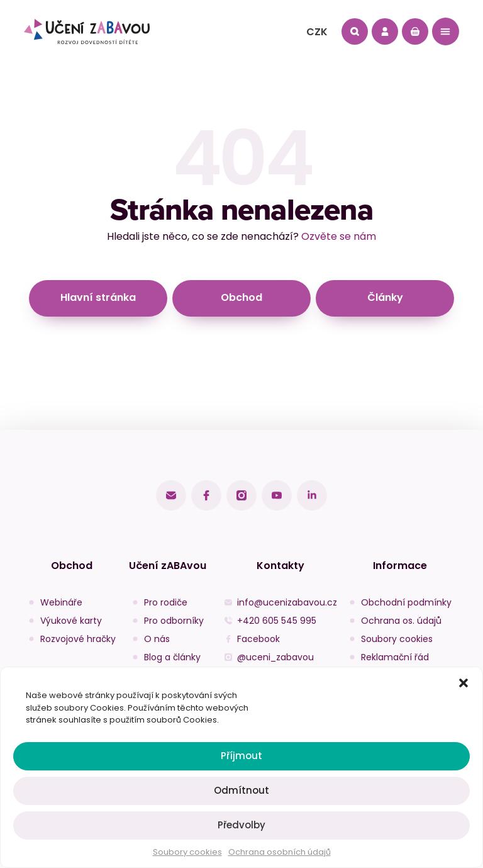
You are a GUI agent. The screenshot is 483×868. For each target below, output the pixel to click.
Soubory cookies (187, 852)
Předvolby (241, 825)
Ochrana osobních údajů (280, 852)
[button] (464, 683)
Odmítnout (241, 790)
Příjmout (241, 756)
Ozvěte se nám (339, 236)
